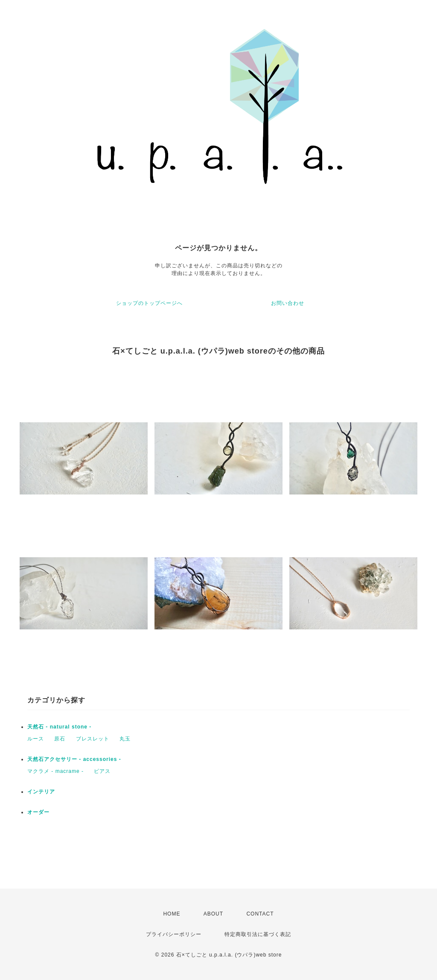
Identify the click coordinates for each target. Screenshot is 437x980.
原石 (60, 739)
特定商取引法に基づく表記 (258, 934)
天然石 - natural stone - (59, 727)
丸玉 (125, 739)
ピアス (102, 771)
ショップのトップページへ (149, 303)
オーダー (38, 812)
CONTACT (260, 914)
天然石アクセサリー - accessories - (74, 759)
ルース (36, 739)
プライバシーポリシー (174, 934)
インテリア (41, 792)
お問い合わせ (288, 303)
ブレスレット (93, 739)
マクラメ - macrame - (55, 771)
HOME (172, 914)
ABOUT (213, 914)
